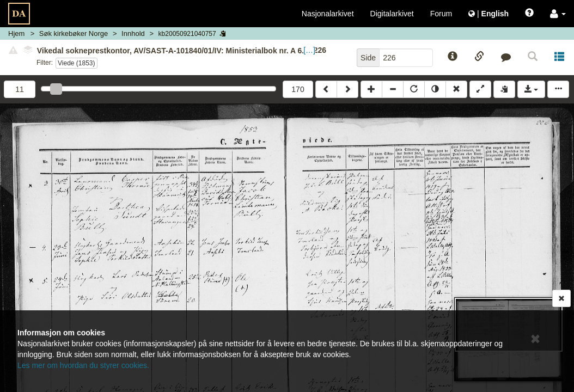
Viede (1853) (77, 63)
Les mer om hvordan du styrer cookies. (83, 365)
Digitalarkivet (392, 14)
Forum (441, 14)
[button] (558, 14)
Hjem (16, 33)
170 (298, 89)
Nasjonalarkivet (328, 14)
